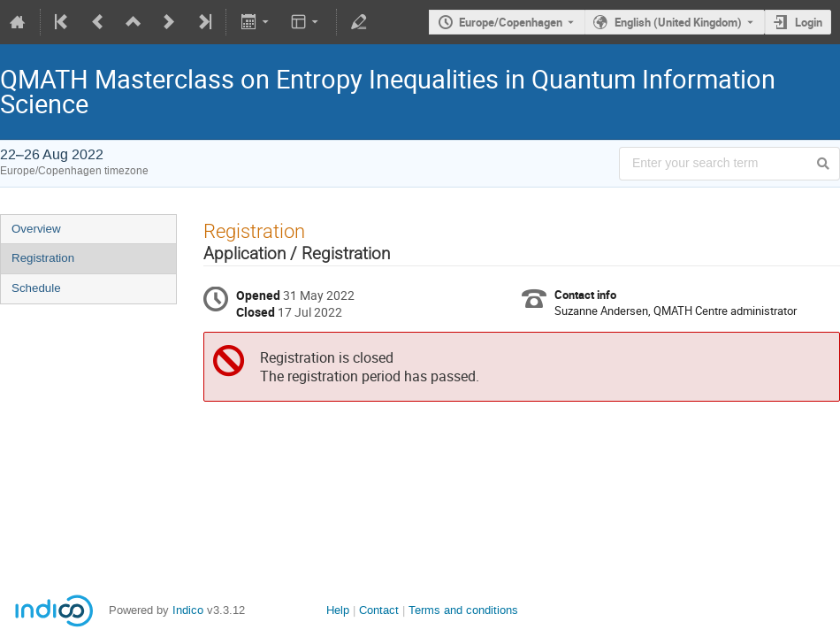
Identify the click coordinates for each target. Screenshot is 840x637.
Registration (43, 258)
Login (809, 22)
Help (338, 610)
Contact (379, 610)
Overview (36, 229)
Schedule (36, 288)
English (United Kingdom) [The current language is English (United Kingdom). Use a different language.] (678, 22)
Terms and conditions (463, 610)
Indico (188, 610)
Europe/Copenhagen (511, 22)
